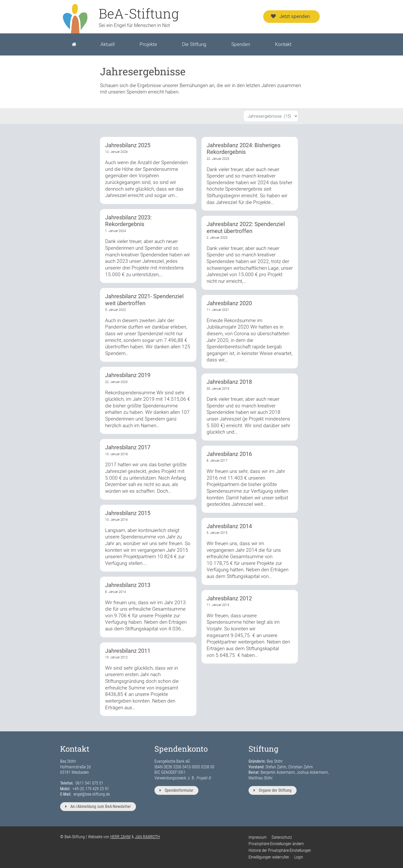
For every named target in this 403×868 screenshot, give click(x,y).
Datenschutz (282, 837)
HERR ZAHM (120, 837)
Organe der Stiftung (273, 790)
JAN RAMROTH (147, 837)
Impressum (258, 837)
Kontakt (283, 44)
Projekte (148, 44)
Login (299, 857)
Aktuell (108, 44)
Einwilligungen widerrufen (269, 857)
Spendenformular (176, 790)
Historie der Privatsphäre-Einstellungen (280, 850)
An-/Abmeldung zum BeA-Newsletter (98, 806)
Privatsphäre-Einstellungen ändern (276, 844)
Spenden (241, 44)
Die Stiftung (194, 44)
